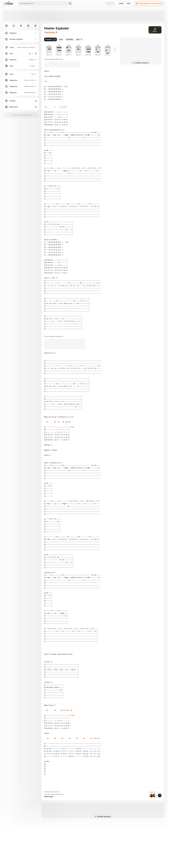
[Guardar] (14, 26)
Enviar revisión (49, 797)
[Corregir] (35, 26)
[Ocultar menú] (6, 26)
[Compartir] (21, 26)
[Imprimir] (28, 26)
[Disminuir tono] (30, 54)
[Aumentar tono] (36, 54)
